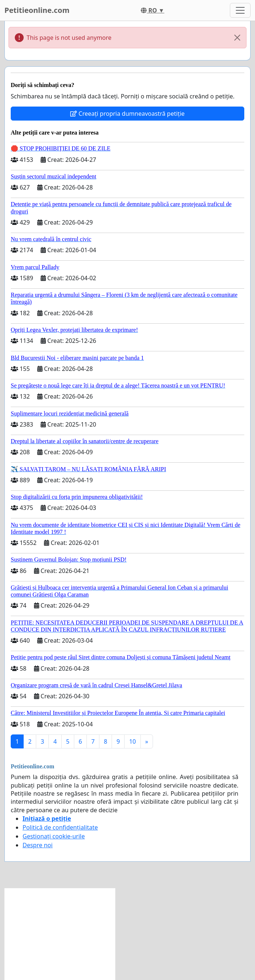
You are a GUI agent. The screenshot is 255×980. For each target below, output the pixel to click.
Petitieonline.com (37, 10)
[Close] (237, 38)
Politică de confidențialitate (60, 827)
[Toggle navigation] (240, 10)
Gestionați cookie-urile (54, 836)
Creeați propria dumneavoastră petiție (127, 114)
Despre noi (38, 845)
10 (132, 741)
